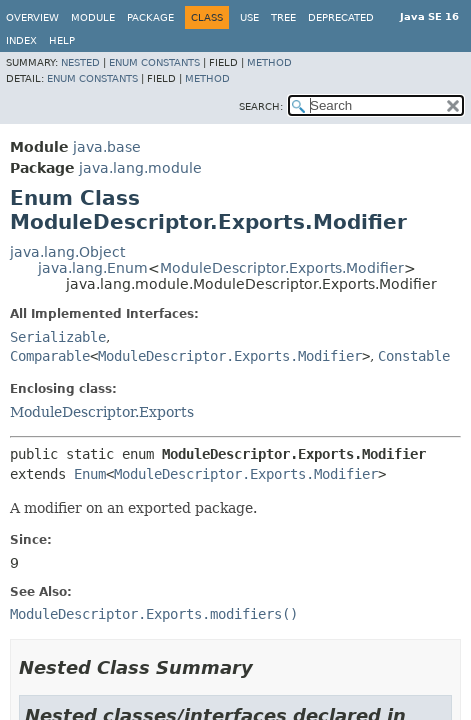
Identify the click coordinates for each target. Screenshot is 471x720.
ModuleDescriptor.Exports (102, 412)
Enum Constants (154, 62)
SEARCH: (261, 106)
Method (269, 62)
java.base (107, 147)
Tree (283, 17)
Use (249, 17)
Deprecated (341, 17)
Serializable (58, 337)
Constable (414, 356)
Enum (90, 474)
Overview (32, 17)
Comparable (50, 356)
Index (21, 40)
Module (93, 17)
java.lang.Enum (93, 268)
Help (62, 40)
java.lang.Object (67, 252)
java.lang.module (140, 168)
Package (150, 17)
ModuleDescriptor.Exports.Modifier (282, 268)
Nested (80, 62)
